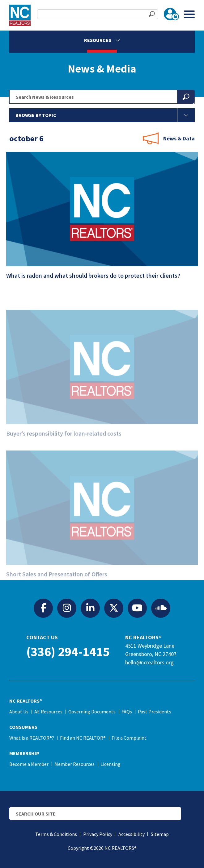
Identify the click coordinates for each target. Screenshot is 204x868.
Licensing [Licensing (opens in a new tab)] (110, 764)
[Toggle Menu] (189, 14)
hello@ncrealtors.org (149, 662)
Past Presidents (155, 712)
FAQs (127, 712)
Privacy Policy (98, 834)
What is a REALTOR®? (32, 738)
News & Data (179, 138)
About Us (19, 712)
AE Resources (48, 712)
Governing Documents (92, 712)
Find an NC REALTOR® (83, 738)
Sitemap (160, 834)
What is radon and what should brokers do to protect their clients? (97, 278)
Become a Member (29, 764)
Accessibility (132, 834)
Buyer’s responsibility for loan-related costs (68, 443)
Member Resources (74, 764)
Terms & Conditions (56, 834)
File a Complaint (129, 738)
